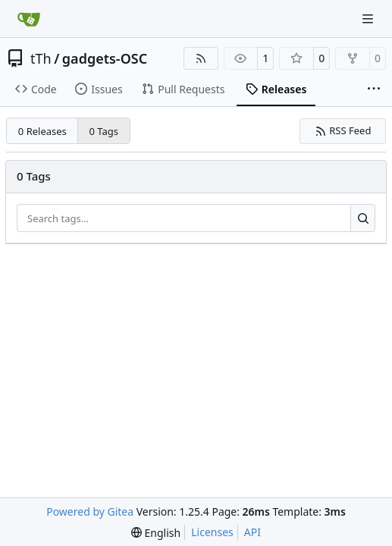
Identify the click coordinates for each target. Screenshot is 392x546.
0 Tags (104, 131)
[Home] (29, 19)
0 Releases (42, 131)
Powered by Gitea (90, 511)
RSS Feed (343, 130)
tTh (41, 58)
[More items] (374, 89)
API (252, 532)
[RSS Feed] (201, 58)
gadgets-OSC (105, 58)
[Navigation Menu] (369, 19)
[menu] (156, 533)
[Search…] (363, 218)
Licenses (212, 532)
